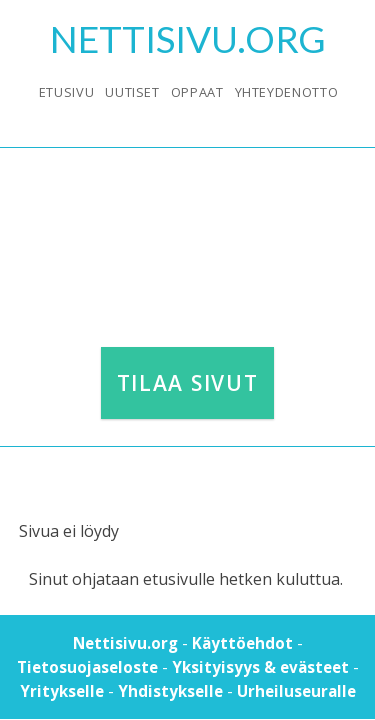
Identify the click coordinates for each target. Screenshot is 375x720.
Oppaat (197, 92)
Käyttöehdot (242, 643)
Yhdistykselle (170, 691)
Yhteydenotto (287, 92)
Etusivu (66, 92)
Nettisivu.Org (188, 38)
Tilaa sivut (187, 383)
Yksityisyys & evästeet (260, 667)
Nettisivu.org (125, 643)
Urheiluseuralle (296, 691)
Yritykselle (62, 691)
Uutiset (132, 92)
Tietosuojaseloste (87, 667)
